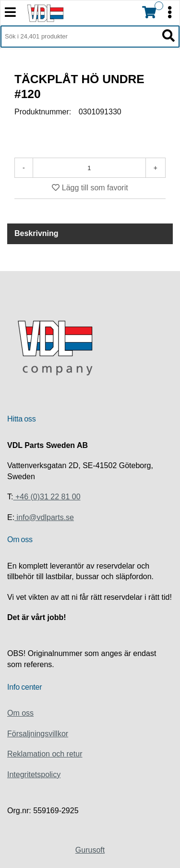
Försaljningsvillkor (38, 734)
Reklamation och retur (45, 754)
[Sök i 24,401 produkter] (79, 37)
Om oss (20, 713)
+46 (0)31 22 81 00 (47, 497)
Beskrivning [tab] (36, 233)
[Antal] (89, 168)
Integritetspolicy (34, 775)
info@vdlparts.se (44, 517)
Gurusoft (90, 850)
